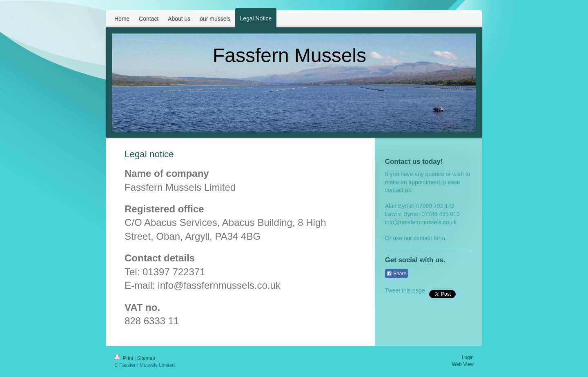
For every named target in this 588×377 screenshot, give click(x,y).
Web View (463, 364)
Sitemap (146, 358)
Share (396, 274)
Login (468, 357)
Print (124, 358)
